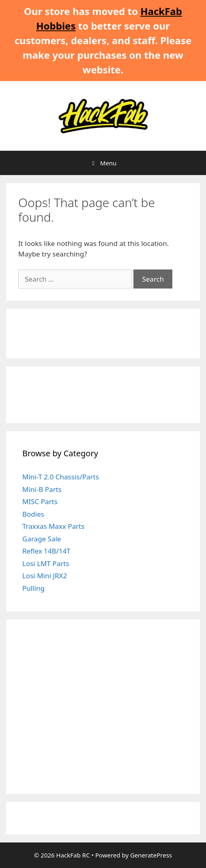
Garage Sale (42, 539)
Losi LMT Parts (46, 563)
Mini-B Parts (42, 489)
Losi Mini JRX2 (45, 576)
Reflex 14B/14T (46, 551)
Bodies (33, 514)
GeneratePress (151, 855)
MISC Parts (40, 501)
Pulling (33, 588)
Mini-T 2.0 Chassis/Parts (61, 477)
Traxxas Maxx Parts (53, 526)
